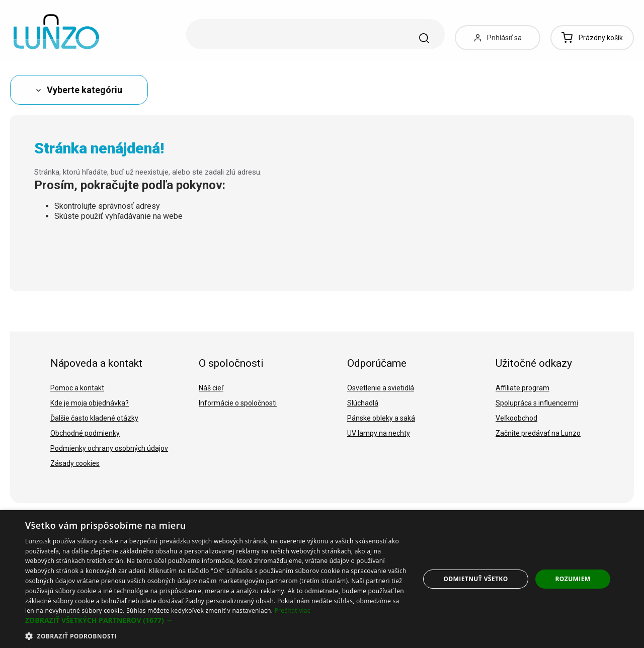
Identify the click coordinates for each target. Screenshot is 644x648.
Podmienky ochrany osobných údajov (109, 448)
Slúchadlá (363, 403)
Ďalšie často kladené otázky (94, 418)
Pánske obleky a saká (381, 418)
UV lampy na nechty (379, 433)
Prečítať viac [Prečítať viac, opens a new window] (293, 611)
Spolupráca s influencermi (537, 403)
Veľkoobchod (516, 418)
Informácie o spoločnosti (238, 403)
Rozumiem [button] (573, 579)
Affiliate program (522, 388)
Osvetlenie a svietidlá (381, 388)
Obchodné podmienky (85, 433)
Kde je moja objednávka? (90, 403)
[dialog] (322, 579)
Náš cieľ (211, 388)
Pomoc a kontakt (77, 388)
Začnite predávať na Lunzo (538, 433)
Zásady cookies (75, 463)
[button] (217, 620)
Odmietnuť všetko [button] (475, 579)
